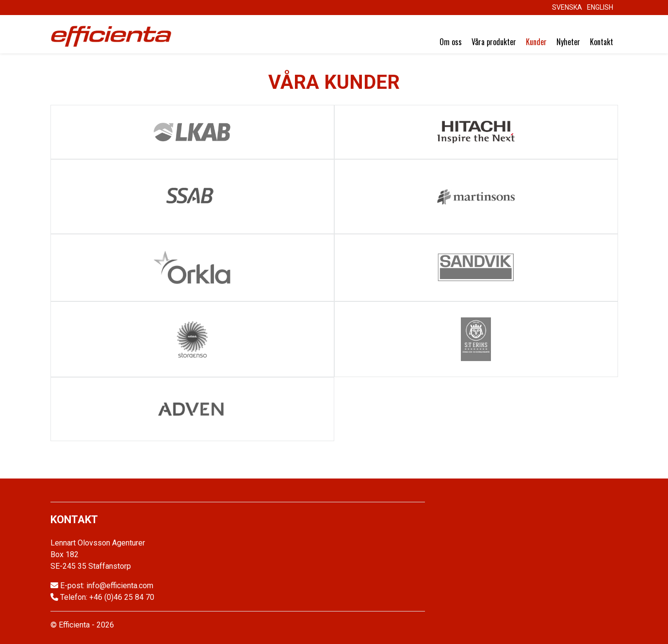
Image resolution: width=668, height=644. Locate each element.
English (600, 7)
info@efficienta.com (120, 586)
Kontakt (602, 42)
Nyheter (568, 42)
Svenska (567, 7)
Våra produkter (494, 42)
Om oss (451, 42)
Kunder (536, 42)
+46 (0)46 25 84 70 (122, 597)
